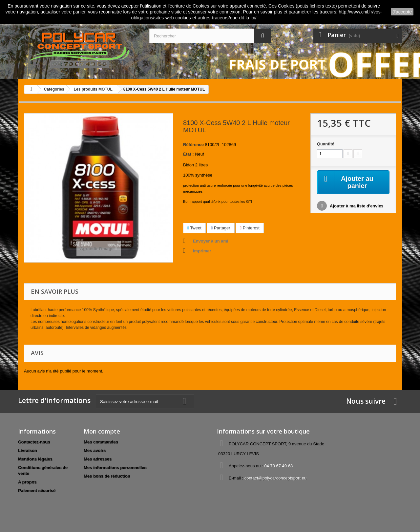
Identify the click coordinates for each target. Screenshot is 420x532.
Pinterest (250, 228)
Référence (193, 145)
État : (189, 154)
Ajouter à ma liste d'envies (356, 206)
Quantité (326, 144)
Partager (220, 228)
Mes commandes (101, 442)
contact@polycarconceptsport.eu (276, 478)
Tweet (194, 228)
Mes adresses (98, 459)
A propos (27, 482)
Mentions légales (35, 459)
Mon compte (102, 431)
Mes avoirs (95, 450)
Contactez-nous (34, 442)
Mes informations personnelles (115, 468)
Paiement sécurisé (37, 490)
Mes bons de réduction (107, 476)
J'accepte (402, 12)
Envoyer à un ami (211, 241)
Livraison (28, 450)
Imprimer (202, 251)
